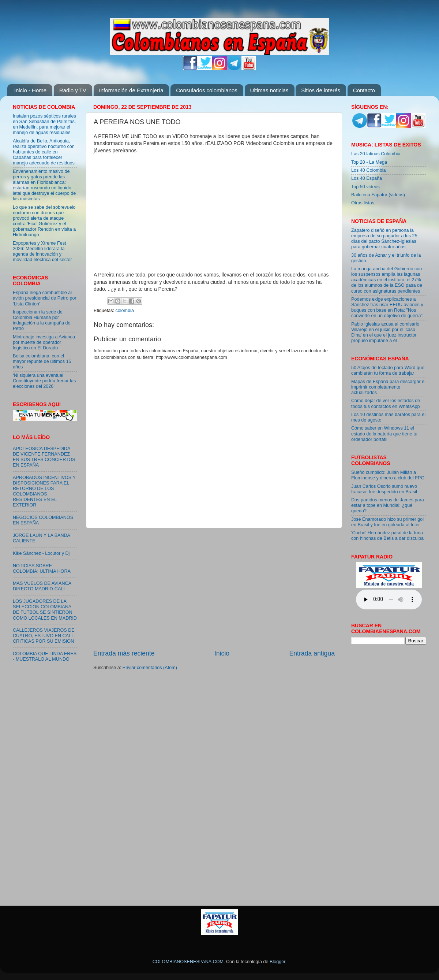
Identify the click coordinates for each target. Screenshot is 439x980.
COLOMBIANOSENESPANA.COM (188, 962)
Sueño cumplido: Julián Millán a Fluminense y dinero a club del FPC (388, 475)
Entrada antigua (312, 653)
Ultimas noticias (269, 90)
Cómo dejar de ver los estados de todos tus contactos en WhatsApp (386, 403)
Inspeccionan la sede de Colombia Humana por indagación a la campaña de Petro (42, 320)
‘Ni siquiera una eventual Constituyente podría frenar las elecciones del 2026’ (44, 381)
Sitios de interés (321, 90)
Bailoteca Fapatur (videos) (378, 195)
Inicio (222, 653)
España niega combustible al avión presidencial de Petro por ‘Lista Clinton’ (45, 298)
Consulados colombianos (207, 90)
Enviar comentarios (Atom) (150, 668)
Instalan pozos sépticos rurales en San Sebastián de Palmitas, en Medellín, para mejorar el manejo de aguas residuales (44, 124)
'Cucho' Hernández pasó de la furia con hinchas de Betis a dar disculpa (387, 536)
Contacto (364, 90)
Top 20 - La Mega (369, 162)
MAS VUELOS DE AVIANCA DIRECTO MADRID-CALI (42, 586)
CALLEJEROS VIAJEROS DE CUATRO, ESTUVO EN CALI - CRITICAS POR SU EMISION (44, 636)
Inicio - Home (30, 90)
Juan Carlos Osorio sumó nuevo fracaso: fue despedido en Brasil (384, 489)
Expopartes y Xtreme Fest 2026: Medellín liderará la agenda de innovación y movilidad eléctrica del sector (42, 251)
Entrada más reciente (124, 653)
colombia (125, 311)
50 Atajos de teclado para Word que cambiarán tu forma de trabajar (388, 370)
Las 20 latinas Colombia (376, 154)
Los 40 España (367, 178)
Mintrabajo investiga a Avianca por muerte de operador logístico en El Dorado (44, 342)
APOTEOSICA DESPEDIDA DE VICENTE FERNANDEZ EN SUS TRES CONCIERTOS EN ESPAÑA (44, 457)
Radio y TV (73, 90)
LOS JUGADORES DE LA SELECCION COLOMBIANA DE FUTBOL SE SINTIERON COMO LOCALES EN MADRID (45, 610)
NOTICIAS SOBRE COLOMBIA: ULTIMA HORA (42, 569)
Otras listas (363, 203)
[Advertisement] (214, 589)
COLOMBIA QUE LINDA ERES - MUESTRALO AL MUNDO (45, 656)
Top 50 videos (365, 187)
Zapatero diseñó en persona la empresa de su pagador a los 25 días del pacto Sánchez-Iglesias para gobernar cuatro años (384, 239)
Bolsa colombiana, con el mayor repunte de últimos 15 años (42, 361)
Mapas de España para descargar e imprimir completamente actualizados (388, 387)
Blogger (277, 962)
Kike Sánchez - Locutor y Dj (41, 553)
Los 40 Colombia (369, 170)
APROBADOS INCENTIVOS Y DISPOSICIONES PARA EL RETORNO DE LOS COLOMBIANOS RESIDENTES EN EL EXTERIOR (44, 491)
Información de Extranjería (131, 90)
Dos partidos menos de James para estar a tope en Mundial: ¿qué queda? (388, 505)
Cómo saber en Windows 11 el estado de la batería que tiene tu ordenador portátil (384, 434)
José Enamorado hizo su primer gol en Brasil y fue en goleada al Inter (387, 522)
